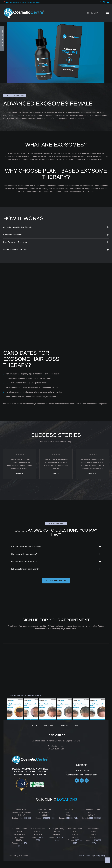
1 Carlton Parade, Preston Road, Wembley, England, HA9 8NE (56, 742)
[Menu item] (35, 727)
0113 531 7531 (72, 819)
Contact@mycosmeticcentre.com (82, 775)
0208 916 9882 (48, 819)
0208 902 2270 (82, 771)
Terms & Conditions (85, 856)
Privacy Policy (100, 856)
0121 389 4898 (25, 819)
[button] (100, 2)
